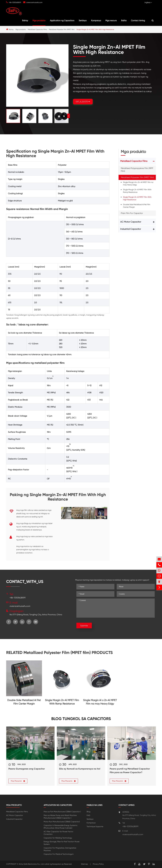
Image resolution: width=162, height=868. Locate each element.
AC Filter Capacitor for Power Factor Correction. (58, 833)
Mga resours (111, 20)
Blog (88, 812)
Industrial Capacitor (131, 229)
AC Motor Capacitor (131, 222)
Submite (84, 626)
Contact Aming (138, 20)
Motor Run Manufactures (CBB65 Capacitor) (62, 822)
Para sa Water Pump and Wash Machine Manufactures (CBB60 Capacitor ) (60, 817)
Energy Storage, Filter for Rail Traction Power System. (62, 843)
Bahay (25, 20)
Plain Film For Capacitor (132, 213)
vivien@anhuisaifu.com (34, 2)
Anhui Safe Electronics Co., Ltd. (31, 864)
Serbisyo (83, 20)
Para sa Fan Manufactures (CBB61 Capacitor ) (62, 812)
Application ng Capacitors (62, 20)
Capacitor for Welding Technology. (58, 838)
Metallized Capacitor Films (37, 29)
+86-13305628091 (15, 2)
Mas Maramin (18, 781)
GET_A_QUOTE (83, 102)
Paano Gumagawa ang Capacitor (27, 769)
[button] (69, 116)
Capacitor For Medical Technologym (59, 854)
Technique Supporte (95, 826)
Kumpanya (96, 20)
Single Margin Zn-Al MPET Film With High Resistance (95, 29)
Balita (124, 20)
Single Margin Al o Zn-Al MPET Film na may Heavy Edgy (138, 184)
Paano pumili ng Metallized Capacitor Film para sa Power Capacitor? (130, 771)
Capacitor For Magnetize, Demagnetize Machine (60, 849)
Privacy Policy (98, 864)
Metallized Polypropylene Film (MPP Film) (137, 170)
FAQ (88, 815)
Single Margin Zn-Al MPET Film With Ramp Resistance (137, 191)
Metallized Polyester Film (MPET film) (62, 29)
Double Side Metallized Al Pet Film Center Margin (137, 206)
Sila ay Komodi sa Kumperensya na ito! (80, 769)
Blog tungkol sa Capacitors (81, 719)
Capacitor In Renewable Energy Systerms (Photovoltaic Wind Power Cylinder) (60, 827)
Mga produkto (39, 20)
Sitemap (84, 864)
